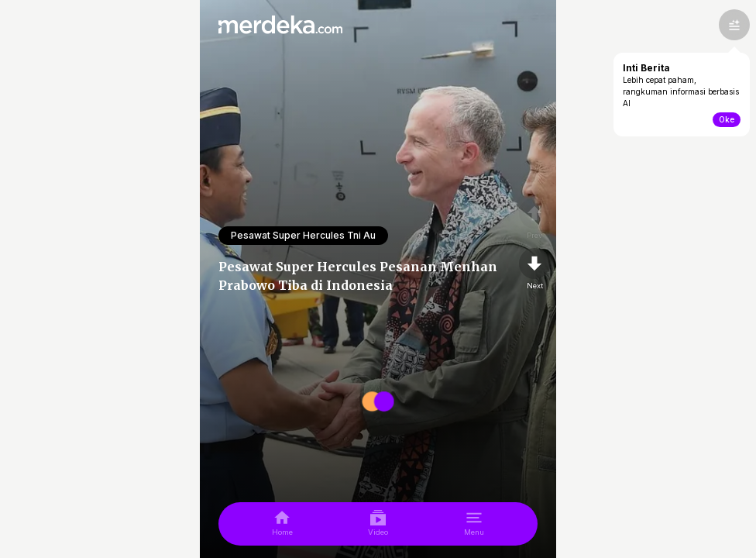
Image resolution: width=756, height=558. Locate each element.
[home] (282, 524)
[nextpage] (534, 270)
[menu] (474, 524)
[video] (378, 524)
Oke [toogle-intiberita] (727, 119)
